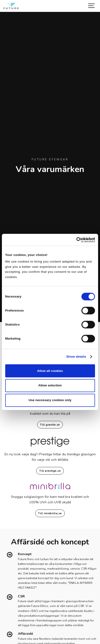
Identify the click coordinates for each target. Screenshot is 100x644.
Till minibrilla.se (50, 513)
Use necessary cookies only (50, 400)
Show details (76, 357)
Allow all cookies (50, 371)
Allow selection (50, 385)
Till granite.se (50, 425)
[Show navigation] (92, 6)
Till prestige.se (50, 471)
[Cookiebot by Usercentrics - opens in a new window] (74, 240)
